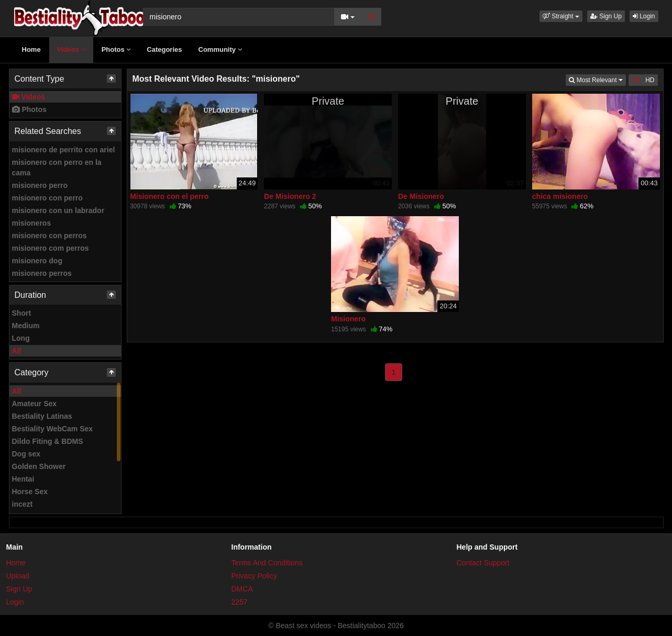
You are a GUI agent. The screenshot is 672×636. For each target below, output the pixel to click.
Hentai (23, 479)
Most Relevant (597, 79)
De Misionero (421, 196)
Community (220, 49)
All (17, 351)
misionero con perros (49, 236)
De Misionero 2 (290, 196)
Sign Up (606, 16)
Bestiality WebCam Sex (53, 429)
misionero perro (40, 185)
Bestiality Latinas (42, 416)
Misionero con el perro (169, 196)
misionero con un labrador (58, 210)
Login (644, 16)
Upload (18, 576)
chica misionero (560, 196)
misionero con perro (47, 198)
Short (22, 313)
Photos (116, 49)
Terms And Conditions (267, 563)
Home (31, 49)
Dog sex (26, 454)
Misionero (348, 319)
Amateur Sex (35, 404)
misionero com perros (51, 248)
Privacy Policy (254, 576)
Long (21, 338)
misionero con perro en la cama (57, 168)
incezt (23, 504)
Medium (26, 326)
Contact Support (483, 563)
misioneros (32, 223)
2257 (240, 602)
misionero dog (37, 261)
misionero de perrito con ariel (64, 150)
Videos (71, 49)
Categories (164, 49)
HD (650, 80)
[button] (561, 16)
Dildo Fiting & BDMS (48, 441)
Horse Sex (30, 492)
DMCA (242, 589)
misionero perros (42, 273)
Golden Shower (39, 466)
